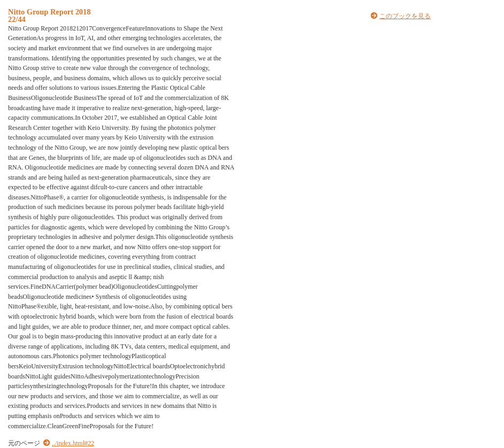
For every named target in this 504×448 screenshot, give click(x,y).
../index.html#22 (73, 443)
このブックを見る (405, 16)
